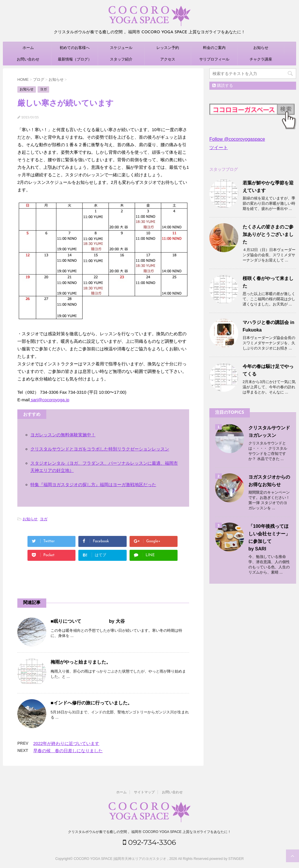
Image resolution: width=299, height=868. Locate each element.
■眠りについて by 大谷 (88, 621)
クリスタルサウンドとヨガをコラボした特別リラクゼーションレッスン (100, 449)
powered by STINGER (227, 858)
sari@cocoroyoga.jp (50, 400)
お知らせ (261, 48)
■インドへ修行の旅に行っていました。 (91, 703)
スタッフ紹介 (121, 59)
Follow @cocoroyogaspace (237, 139)
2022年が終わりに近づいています (66, 743)
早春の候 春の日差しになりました (68, 751)
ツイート (219, 148)
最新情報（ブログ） (75, 59)
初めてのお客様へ (75, 48)
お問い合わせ (28, 59)
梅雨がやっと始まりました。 (81, 662)
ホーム (28, 48)
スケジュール (121, 48)
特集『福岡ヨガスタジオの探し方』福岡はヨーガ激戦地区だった (93, 485)
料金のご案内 (214, 48)
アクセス (168, 59)
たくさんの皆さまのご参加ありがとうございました (268, 234)
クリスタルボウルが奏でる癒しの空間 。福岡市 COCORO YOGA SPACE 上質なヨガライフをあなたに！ (149, 831)
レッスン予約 (168, 48)
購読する (223, 85)
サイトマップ (144, 791)
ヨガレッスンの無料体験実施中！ (63, 435)
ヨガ (44, 519)
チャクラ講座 (261, 59)
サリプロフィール (214, 59)
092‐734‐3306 (150, 841)
